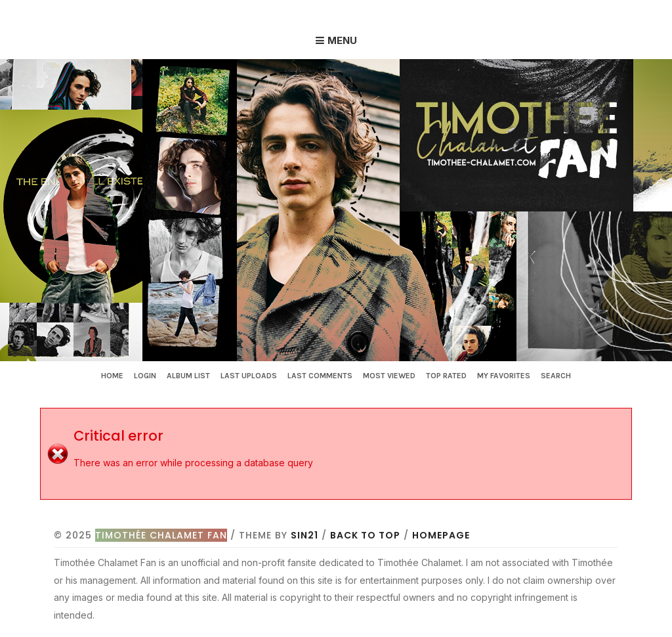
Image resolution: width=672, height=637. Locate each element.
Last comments (320, 376)
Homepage (441, 535)
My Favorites (504, 376)
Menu (342, 40)
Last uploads (249, 376)
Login (145, 376)
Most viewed (389, 376)
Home (112, 376)
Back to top (365, 535)
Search (556, 376)
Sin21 (304, 535)
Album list (188, 376)
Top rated (446, 376)
